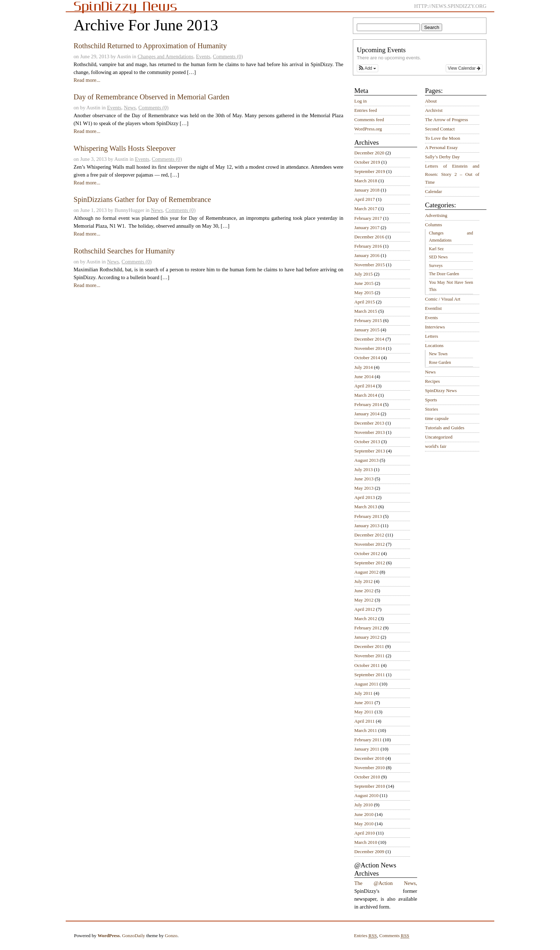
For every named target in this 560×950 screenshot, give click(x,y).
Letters (432, 336)
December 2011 (369, 646)
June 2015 (364, 283)
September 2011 (370, 675)
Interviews (435, 327)
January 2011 (367, 749)
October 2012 (367, 553)
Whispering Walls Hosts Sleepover (125, 148)
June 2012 (364, 591)
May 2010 (364, 824)
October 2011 (367, 665)
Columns (434, 225)
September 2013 (370, 451)
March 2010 (366, 842)
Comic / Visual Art (443, 299)
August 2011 (366, 684)
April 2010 (365, 833)
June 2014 (364, 377)
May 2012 (364, 600)
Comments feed (369, 120)
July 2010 (364, 805)
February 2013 (368, 516)
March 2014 (366, 395)
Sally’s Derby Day (442, 157)
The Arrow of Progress (447, 120)
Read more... (87, 80)
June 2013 (364, 479)
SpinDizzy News (441, 390)
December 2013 (369, 423)
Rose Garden (440, 362)
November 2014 (369, 348)
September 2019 (370, 171)
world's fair (436, 446)
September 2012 (370, 563)
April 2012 (365, 609)
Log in (361, 101)
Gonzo (171, 936)
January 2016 (367, 255)
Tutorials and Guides (445, 428)
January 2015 (367, 330)
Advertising (436, 215)
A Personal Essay (441, 147)
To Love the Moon (442, 138)
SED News (438, 257)
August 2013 (366, 460)
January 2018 (367, 190)
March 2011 (366, 730)
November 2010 (369, 768)
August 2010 (366, 795)
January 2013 (367, 526)
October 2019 (367, 162)
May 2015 (364, 293)
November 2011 (369, 656)
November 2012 (369, 544)
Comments (394, 936)
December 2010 (369, 758)
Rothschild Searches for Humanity (124, 251)
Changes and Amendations (165, 56)
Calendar (434, 191)
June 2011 (364, 702)
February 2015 (368, 320)
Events (203, 56)
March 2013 (366, 507)
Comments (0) (228, 56)
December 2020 (369, 153)
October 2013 (367, 442)
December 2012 (369, 535)
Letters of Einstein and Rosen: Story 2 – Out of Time (452, 174)
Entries (365, 936)
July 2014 (364, 367)
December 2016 (369, 237)
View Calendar (464, 68)
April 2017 (365, 199)
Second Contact (440, 129)
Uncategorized (439, 437)
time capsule (437, 418)
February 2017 (368, 218)
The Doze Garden (444, 274)
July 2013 (364, 469)
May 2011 (364, 712)
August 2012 (366, 572)
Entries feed (366, 110)
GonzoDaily (134, 936)
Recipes (432, 381)
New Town (438, 354)
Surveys (436, 266)
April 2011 (364, 721)
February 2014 (368, 404)
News (130, 108)
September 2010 (370, 786)
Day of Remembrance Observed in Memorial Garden (151, 97)
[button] (367, 68)
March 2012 (366, 619)
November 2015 (369, 265)
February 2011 (368, 740)
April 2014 (365, 386)
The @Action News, (386, 883)
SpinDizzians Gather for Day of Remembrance (142, 199)
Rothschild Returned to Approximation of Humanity (150, 46)
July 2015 (364, 274)
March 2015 (366, 311)
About (431, 101)
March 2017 (366, 209)
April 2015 (365, 302)
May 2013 (364, 488)
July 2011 (363, 693)
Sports (431, 400)
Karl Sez (436, 249)
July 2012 (364, 581)
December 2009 (369, 852)
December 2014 (369, 339)
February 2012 (368, 628)
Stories (432, 409)
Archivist (434, 110)
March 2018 (366, 181)
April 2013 (365, 497)
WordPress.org (368, 129)
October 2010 (367, 777)
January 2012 (367, 637)
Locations (434, 345)
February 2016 (368, 246)
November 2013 (369, 432)
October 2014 (367, 358)
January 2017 (367, 227)
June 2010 (364, 814)
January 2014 (367, 414)
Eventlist (433, 308)
